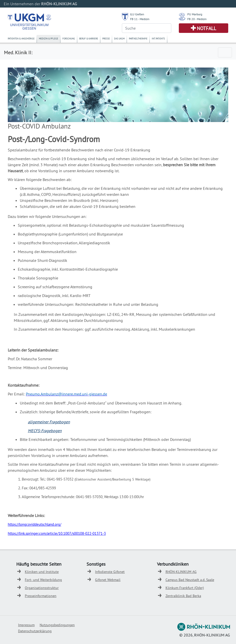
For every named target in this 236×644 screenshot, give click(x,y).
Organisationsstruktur (42, 588)
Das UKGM (119, 39)
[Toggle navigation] (225, 52)
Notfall (207, 28)
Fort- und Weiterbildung (43, 580)
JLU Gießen (137, 14)
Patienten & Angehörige (21, 39)
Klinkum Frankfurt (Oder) (185, 588)
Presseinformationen (41, 596)
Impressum (26, 625)
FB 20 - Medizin (197, 19)
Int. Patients (158, 39)
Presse (106, 39)
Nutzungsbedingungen (57, 625)
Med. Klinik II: (18, 52)
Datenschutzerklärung (35, 631)
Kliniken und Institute (42, 572)
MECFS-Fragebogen (45, 431)
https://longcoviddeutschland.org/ (34, 524)
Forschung (69, 39)
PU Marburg (195, 14)
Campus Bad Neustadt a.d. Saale (190, 580)
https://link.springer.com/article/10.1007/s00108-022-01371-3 (57, 533)
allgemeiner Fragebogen (49, 422)
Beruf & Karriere (89, 39)
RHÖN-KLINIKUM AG (181, 572)
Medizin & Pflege (49, 39)
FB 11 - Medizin (140, 19)
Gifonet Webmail (108, 580)
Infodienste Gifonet (110, 572)
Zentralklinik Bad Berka (183, 596)
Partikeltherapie (138, 39)
